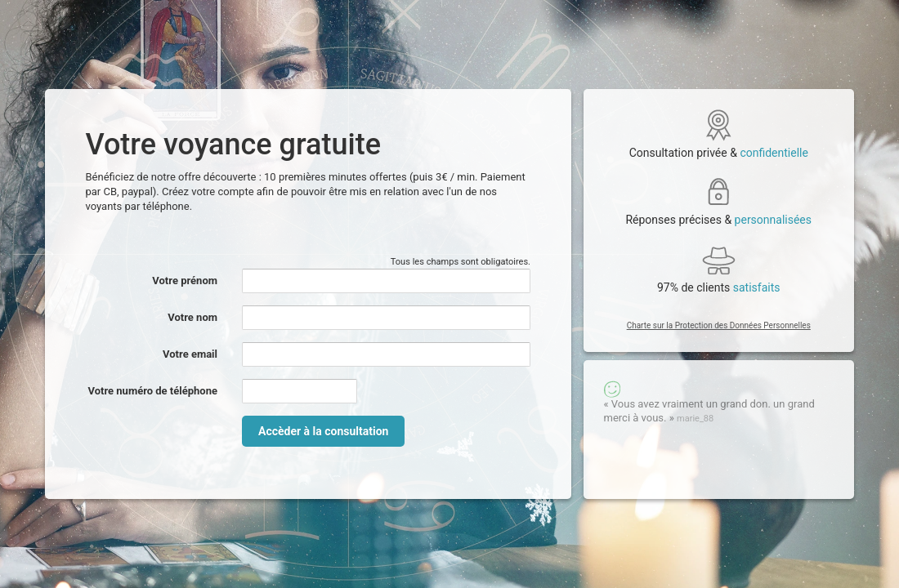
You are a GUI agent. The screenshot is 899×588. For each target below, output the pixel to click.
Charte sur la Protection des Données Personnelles (719, 325)
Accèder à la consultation (323, 431)
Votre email (190, 354)
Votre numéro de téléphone (152, 391)
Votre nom (192, 317)
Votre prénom (185, 281)
